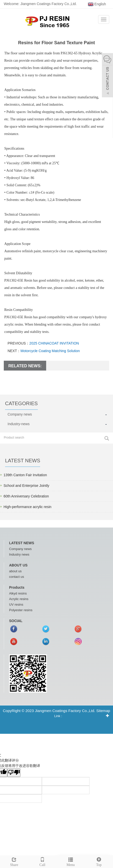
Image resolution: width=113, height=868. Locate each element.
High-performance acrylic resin (27, 507)
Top (99, 861)
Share (14, 861)
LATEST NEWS (22, 543)
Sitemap (103, 711)
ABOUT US (18, 565)
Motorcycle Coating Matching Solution (50, 351)
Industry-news (19, 424)
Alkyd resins (18, 593)
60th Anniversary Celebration (26, 496)
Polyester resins (21, 610)
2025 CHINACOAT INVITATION (54, 343)
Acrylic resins (19, 599)
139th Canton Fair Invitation (25, 475)
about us (15, 571)
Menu (71, 861)
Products (17, 587)
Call (42, 861)
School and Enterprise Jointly (26, 486)
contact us (17, 577)
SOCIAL (16, 621)
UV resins (16, 604)
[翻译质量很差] (14, 773)
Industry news (19, 554)
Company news (20, 414)
